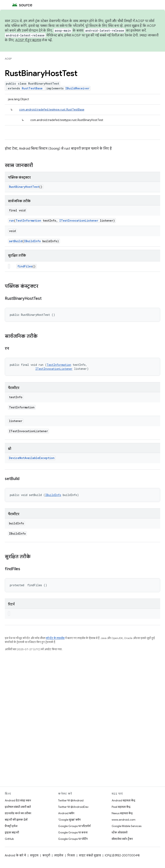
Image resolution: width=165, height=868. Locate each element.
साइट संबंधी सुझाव (90, 855)
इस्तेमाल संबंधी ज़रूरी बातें (18, 807)
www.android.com (124, 820)
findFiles (25, 266)
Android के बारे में (15, 855)
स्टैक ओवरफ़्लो (120, 832)
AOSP (8, 59)
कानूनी (46, 855)
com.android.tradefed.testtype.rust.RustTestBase (52, 110)
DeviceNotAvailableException (32, 458)
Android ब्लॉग (66, 813)
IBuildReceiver (77, 88)
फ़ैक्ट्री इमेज (11, 826)
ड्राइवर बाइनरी (12, 832)
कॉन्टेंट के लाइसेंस (55, 638)
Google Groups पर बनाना (73, 832)
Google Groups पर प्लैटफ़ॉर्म (74, 826)
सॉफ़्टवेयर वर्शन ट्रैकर (122, 839)
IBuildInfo (32, 241)
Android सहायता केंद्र (123, 800)
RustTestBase (32, 88)
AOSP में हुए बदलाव (28, 40)
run (11, 220)
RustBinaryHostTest (24, 187)
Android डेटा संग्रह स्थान (18, 800)
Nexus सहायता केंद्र (122, 813)
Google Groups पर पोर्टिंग (73, 839)
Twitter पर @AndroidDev (73, 807)
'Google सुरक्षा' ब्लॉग (69, 820)
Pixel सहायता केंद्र (121, 807)
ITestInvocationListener (79, 220)
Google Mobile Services (127, 826)
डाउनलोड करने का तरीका (18, 813)
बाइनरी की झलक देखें (16, 820)
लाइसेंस (59, 855)
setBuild (16, 241)
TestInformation (28, 220)
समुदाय (34, 855)
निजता (71, 855)
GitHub (9, 839)
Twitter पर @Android (71, 800)
